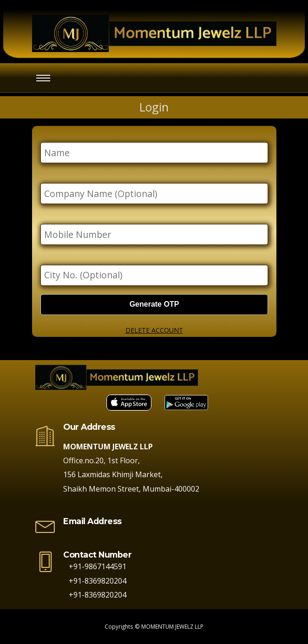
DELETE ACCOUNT (154, 330)
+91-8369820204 (95, 581)
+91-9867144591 (95, 566)
